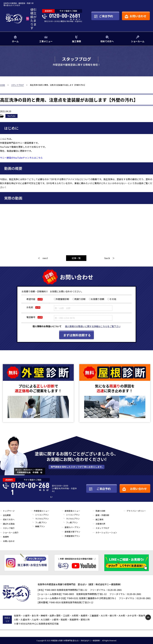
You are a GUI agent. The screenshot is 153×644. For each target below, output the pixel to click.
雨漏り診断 (100, 511)
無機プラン (40, 526)
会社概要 (7, 515)
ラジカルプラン (42, 519)
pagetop (148, 617)
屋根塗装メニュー (72, 511)
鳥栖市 (6, 537)
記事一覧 (76, 258)
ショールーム (138, 41)
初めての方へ (107, 41)
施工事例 (76, 41)
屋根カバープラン (72, 527)
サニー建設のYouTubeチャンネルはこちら (21, 158)
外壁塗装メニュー (42, 511)
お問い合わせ (9, 541)
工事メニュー (46, 41)
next (45, 258)
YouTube (11, 116)
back (107, 258)
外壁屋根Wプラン (72, 536)
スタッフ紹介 (9, 528)
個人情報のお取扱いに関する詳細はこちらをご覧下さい (93, 326)
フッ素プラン (41, 522)
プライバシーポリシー (136, 511)
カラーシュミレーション (106, 532)
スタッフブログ (102, 528)
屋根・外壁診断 (102, 515)
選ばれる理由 (9, 524)
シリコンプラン (42, 515)
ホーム (15, 41)
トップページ (9, 511)
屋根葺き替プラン (72, 532)
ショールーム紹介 (11, 532)
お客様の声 (100, 524)
